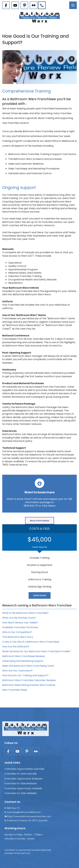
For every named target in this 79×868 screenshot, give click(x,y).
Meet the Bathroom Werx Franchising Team (28, 666)
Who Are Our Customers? (17, 671)
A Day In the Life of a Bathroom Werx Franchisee (31, 642)
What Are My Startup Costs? (19, 618)
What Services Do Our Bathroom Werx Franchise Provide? (36, 651)
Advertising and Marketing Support (23, 661)
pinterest (24, 5)
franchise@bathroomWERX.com (24, 813)
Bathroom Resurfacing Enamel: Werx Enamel (29, 685)
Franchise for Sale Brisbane (21, 785)
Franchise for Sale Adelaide (21, 794)
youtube (15, 5)
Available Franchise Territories (20, 627)
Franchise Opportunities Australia (24, 770)
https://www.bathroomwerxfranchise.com (29, 818)
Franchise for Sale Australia (21, 775)
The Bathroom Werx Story (18, 637)
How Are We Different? (16, 647)
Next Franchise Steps (15, 690)
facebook (6, 5)
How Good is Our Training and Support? (25, 675)
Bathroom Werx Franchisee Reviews (24, 656)
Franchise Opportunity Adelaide (23, 790)
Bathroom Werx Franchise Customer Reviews (29, 680)
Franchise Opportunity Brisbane (23, 780)
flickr (34, 5)
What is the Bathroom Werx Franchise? (25, 613)
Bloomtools (24, 855)
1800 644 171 (42, 5)
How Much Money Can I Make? (20, 623)
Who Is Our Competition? (17, 632)
